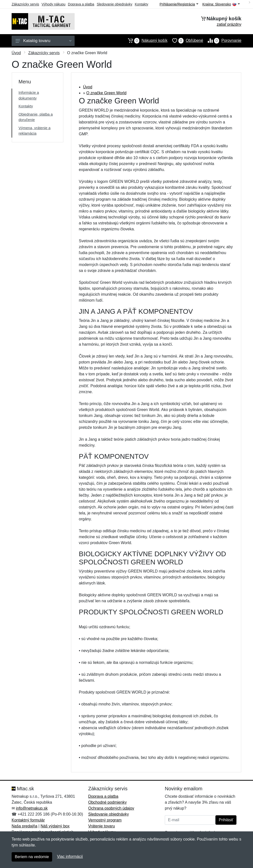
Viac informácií (70, 856)
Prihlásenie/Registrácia (179, 4)
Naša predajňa (24, 826)
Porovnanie (222, 41)
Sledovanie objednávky (114, 4)
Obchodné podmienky (107, 802)
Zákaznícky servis (25, 4)
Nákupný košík (145, 41)
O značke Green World (106, 93)
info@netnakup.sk (32, 808)
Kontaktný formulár (28, 820)
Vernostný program (105, 820)
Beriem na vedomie (32, 857)
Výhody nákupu (53, 4)
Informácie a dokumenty (29, 95)
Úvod (16, 53)
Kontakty (141, 4)
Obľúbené (185, 41)
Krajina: (221, 4)
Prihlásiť (226, 820)
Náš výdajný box (55, 826)
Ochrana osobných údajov (111, 808)
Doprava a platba (81, 4)
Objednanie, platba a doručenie (36, 117)
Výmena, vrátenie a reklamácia (34, 131)
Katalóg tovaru (43, 41)
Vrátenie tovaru (102, 826)
